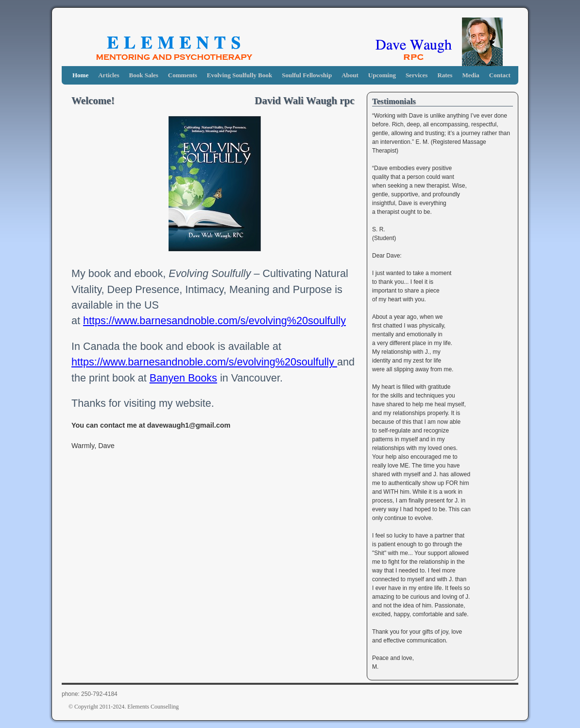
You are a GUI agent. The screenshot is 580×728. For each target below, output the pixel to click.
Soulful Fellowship (307, 75)
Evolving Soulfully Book (239, 75)
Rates (445, 75)
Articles (109, 75)
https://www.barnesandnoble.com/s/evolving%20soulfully (214, 321)
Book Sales (144, 75)
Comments (183, 75)
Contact (500, 75)
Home (80, 75)
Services (417, 75)
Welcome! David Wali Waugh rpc (213, 101)
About (350, 75)
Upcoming (382, 75)
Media (470, 75)
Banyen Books (183, 378)
